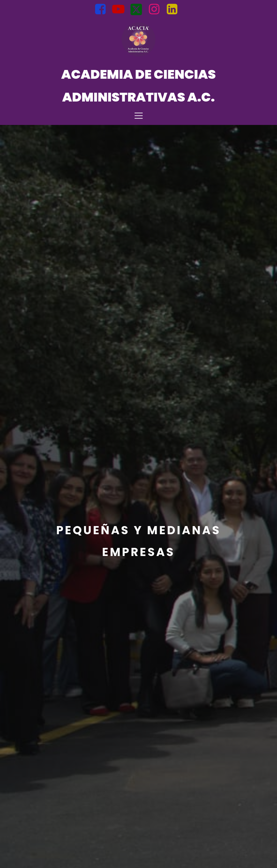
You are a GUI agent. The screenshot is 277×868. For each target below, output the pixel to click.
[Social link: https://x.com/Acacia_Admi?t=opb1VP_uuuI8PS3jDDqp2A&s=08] (139, 9)
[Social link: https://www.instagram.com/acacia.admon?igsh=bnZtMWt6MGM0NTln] (157, 9)
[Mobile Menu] (139, 115)
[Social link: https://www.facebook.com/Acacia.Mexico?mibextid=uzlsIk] (103, 9)
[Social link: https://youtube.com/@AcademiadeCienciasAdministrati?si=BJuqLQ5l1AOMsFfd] (121, 9)
